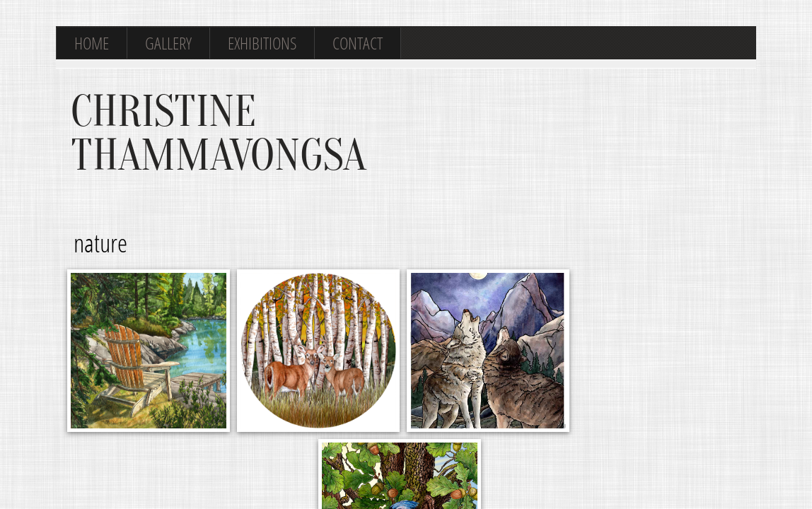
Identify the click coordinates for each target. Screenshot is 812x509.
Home (92, 43)
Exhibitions (262, 43)
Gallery (168, 43)
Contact (358, 43)
